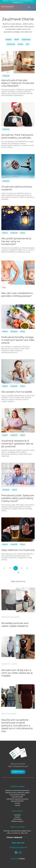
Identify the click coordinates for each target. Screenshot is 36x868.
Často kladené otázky (17, 795)
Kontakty (17, 815)
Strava (20, 44)
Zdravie (9, 40)
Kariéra (17, 817)
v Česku (21, 859)
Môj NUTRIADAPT (17, 801)
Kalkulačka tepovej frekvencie (17, 799)
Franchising (17, 819)
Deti (28, 44)
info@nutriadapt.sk (18, 847)
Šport (17, 40)
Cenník (17, 805)
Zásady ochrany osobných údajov (17, 793)
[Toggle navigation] (33, 7)
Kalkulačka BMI (17, 797)
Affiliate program (17, 821)
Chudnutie (11, 44)
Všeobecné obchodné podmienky (17, 790)
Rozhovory (26, 40)
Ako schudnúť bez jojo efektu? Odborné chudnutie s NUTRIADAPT (18, 83)
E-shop (17, 803)
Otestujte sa (18, 3)
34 (18, 573)
